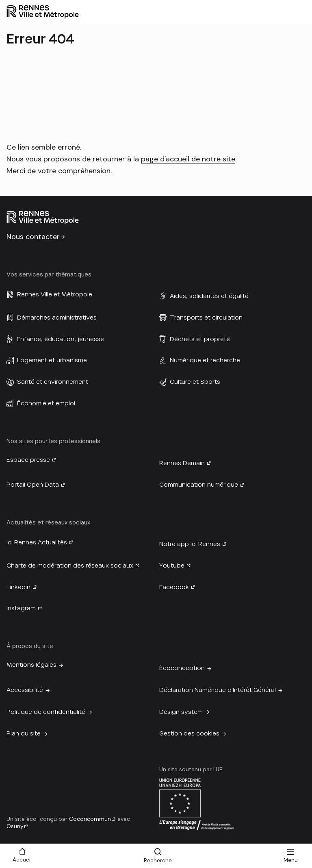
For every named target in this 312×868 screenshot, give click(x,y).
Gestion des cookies (189, 733)
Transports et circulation (206, 318)
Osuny (15, 826)
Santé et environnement (53, 382)
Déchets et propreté (200, 339)
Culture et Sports (195, 382)
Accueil (22, 860)
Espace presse (28, 460)
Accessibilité (25, 690)
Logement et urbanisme (52, 360)
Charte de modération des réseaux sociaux (70, 566)
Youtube (172, 566)
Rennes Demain (182, 463)
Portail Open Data (33, 485)
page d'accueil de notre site (188, 159)
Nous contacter (33, 237)
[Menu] (290, 856)
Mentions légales (31, 665)
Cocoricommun (90, 819)
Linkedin (18, 587)
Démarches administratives (57, 318)
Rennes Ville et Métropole (55, 294)
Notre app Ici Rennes (190, 544)
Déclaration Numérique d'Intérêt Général (218, 690)
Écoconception (182, 668)
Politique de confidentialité (46, 712)
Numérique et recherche (205, 360)
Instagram (21, 608)
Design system (181, 712)
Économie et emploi (46, 403)
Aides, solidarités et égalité (209, 296)
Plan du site (24, 733)
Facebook (174, 587)
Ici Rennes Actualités (37, 542)
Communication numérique (199, 485)
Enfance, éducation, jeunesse (60, 339)
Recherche (158, 860)
